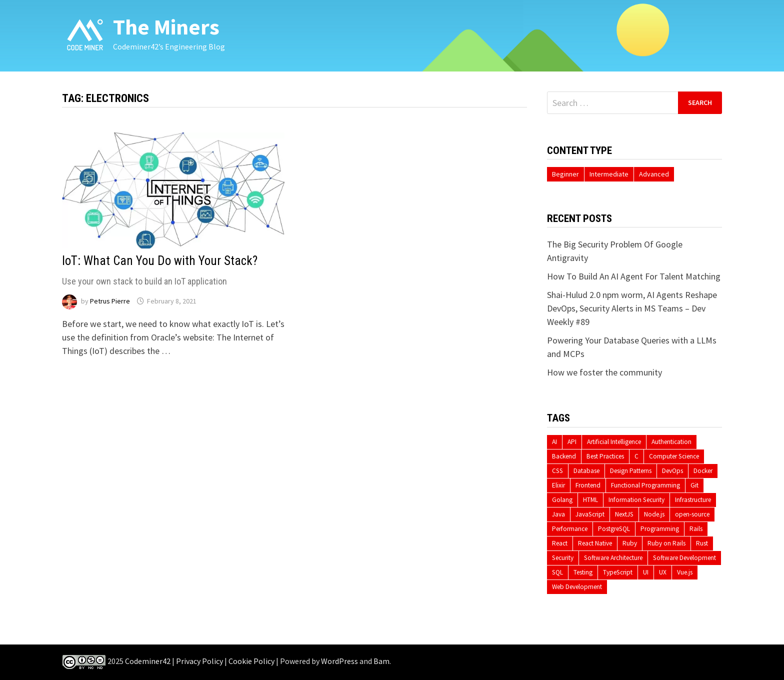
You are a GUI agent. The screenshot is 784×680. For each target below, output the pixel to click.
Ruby (630, 543)
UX (663, 572)
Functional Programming (645, 485)
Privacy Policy (199, 661)
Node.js (654, 514)
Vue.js (685, 572)
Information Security (636, 500)
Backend (564, 456)
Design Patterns (631, 471)
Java (558, 514)
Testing (583, 572)
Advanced (654, 174)
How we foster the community (604, 372)
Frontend (588, 485)
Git (694, 485)
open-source (692, 514)
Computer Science (674, 456)
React (560, 543)
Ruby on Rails (666, 543)
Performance (570, 529)
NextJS (624, 514)
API (572, 442)
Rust (702, 543)
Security (563, 558)
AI (554, 442)
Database (586, 471)
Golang (562, 500)
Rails (696, 529)
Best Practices (605, 456)
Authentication (671, 442)
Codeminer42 (148, 661)
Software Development (684, 558)
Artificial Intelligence (614, 442)
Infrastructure (693, 500)
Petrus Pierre (110, 301)
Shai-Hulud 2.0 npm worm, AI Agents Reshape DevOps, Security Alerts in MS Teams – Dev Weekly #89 (632, 308)
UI (646, 572)
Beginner (565, 174)
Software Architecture (613, 558)
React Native (595, 543)
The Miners (166, 27)
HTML (590, 500)
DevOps (672, 471)
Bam (381, 661)
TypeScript (618, 572)
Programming (660, 529)
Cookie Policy (251, 661)
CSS (557, 471)
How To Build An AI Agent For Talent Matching (634, 276)
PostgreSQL (614, 529)
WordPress (339, 661)
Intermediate (609, 174)
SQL (557, 572)
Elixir (558, 485)
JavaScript (590, 514)
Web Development (577, 587)
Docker (703, 471)
